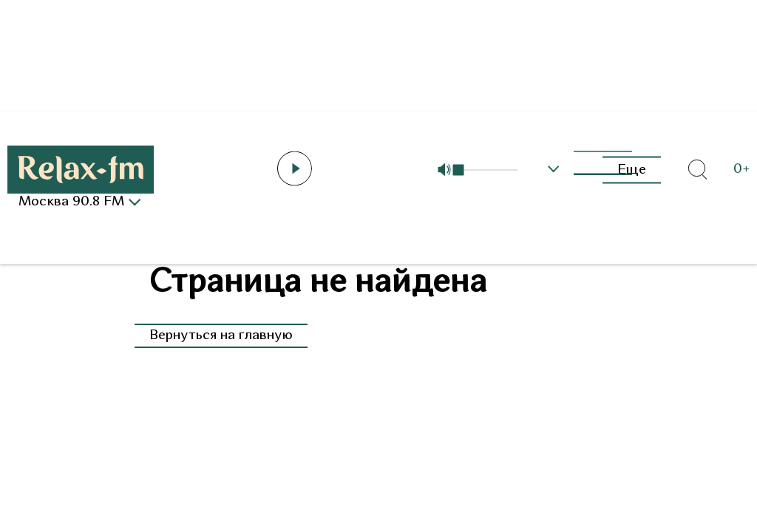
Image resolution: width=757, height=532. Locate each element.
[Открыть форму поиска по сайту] (697, 170)
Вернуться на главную (221, 336)
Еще (632, 170)
